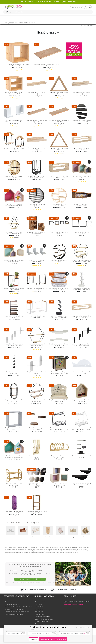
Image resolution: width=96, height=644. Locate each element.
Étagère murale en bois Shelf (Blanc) (37, 373)
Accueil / (6, 23)
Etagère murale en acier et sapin (14, 317)
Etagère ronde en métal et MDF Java (14, 177)
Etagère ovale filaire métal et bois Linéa (14, 401)
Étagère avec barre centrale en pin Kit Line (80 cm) (82, 317)
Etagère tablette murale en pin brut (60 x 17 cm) (59, 121)
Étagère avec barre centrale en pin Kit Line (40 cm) (59, 177)
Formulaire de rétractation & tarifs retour (19, 607)
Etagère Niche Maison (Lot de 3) (82, 177)
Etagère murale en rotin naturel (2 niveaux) (14, 485)
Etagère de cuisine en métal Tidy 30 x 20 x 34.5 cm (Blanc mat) (82, 429)
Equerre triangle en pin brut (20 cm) (59, 93)
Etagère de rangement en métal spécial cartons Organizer (37, 178)
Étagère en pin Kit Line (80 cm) (37, 93)
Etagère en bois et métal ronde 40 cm (37, 401)
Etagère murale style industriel (37, 288)
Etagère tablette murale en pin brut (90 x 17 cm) (37, 121)
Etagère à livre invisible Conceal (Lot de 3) (37, 261)
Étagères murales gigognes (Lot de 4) (59, 233)
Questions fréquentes (12, 604)
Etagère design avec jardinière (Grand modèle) (14, 289)
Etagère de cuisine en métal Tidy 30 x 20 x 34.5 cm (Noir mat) (59, 429)
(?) (20, 633)
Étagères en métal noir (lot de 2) (82, 485)
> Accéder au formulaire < (73, 605)
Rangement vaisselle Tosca (37, 316)
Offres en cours (40, 604)
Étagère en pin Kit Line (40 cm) (37, 149)
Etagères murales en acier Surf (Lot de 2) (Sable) (59, 345)
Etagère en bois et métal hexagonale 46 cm (37, 345)
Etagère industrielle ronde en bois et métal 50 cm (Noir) (82, 261)
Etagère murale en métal (59, 260)
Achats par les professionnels (15, 609)
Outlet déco (39, 609)
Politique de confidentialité (14, 614)
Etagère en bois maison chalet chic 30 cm (82, 401)
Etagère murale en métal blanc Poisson (82, 373)
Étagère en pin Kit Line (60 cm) (82, 93)
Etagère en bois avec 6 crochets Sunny (82, 205)
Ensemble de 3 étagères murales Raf (37, 429)
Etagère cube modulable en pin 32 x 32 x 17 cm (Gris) (14, 429)
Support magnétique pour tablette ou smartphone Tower (14, 121)
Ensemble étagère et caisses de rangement (37, 233)
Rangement (31, 23)
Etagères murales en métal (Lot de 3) (82, 233)
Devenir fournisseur (41, 621)
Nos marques (39, 614)
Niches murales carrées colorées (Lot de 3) (59, 485)
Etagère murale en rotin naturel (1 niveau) (59, 457)
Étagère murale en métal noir (82, 456)
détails (33, 629)
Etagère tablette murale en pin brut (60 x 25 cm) (48, 65)
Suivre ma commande (12, 602)
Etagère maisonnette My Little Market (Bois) (59, 401)
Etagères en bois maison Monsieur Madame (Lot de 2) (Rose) (14, 206)
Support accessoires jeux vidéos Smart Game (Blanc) (82, 289)
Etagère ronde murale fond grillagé (37, 205)
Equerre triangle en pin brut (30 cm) (59, 149)
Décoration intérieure (18, 23)
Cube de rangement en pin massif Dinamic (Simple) (18, 65)
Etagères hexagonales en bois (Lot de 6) (37, 485)
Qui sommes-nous (41, 602)
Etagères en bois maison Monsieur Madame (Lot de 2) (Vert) (14, 457)
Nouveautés (39, 612)
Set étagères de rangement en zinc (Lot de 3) (59, 289)
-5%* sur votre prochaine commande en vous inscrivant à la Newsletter (30, 565)
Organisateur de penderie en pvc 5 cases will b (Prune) (14, 512)
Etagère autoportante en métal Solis (14, 373)
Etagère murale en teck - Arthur (37, 457)
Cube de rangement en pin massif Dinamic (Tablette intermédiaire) (14, 94)
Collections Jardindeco (43, 617)
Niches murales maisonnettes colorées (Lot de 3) (14, 261)
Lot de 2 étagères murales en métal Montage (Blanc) (14, 345)
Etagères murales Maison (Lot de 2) (14, 149)
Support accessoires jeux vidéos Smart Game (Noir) (59, 317)
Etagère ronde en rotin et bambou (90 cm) (59, 205)
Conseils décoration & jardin (44, 619)
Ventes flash (39, 607)
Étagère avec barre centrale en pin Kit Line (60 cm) (82, 149)
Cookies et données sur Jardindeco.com (48, 627)
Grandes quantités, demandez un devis (18, 612)
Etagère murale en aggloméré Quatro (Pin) (37, 512)
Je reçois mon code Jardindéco (30, 579)
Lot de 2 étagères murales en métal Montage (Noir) (82, 345)
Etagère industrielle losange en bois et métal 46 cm (14, 233)
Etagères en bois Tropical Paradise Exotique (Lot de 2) (59, 373)
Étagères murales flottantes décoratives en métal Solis (82, 121)
